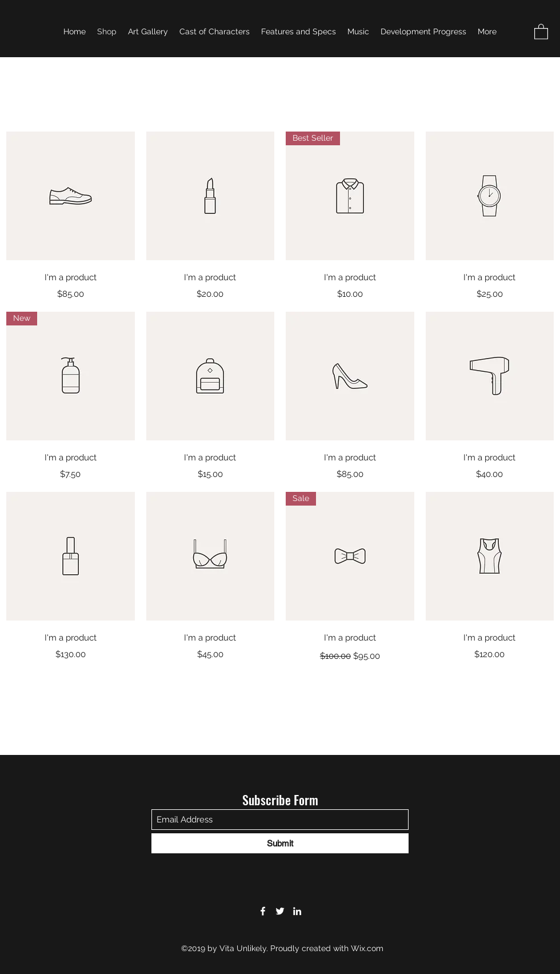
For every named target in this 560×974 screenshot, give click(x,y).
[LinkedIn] (297, 911)
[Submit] (280, 843)
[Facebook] (263, 911)
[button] (541, 31)
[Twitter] (280, 911)
